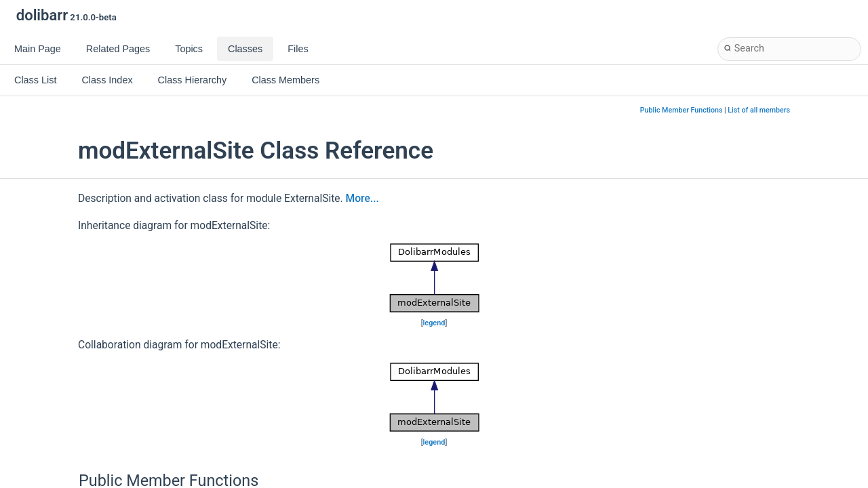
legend (434, 323)
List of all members (759, 110)
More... (362, 199)
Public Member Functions (682, 110)
